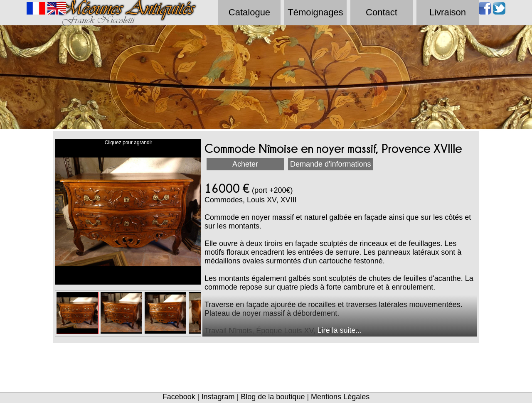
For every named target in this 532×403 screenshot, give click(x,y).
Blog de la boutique (273, 397)
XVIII (288, 200)
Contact (382, 12)
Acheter (245, 164)
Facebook (179, 397)
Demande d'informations (331, 164)
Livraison (448, 12)
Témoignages (315, 12)
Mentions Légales (340, 397)
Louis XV (261, 200)
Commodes (224, 200)
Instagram (218, 397)
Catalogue (249, 12)
